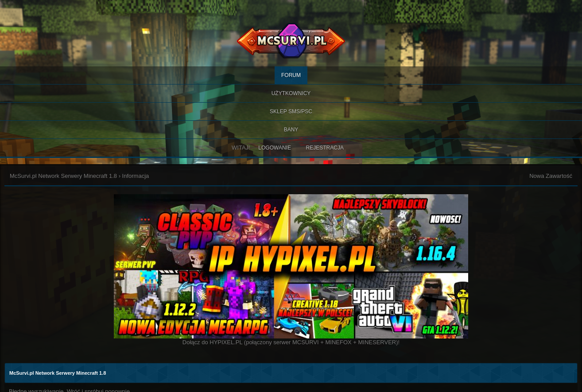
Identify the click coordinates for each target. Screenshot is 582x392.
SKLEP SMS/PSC (291, 111)
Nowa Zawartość (551, 176)
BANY (291, 130)
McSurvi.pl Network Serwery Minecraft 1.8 (63, 176)
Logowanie (275, 148)
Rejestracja (325, 148)
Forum (291, 75)
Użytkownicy (291, 93)
